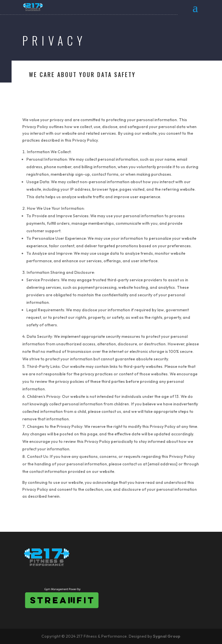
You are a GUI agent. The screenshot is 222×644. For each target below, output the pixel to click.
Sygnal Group (167, 636)
